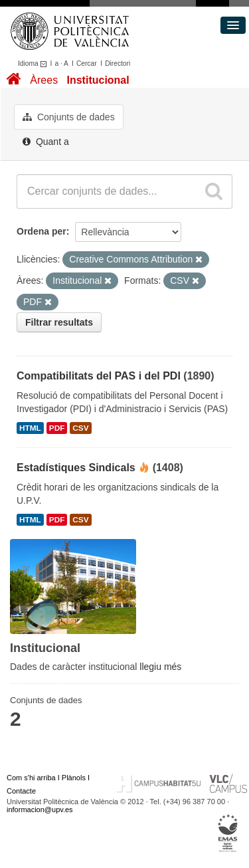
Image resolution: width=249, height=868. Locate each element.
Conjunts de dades (69, 117)
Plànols (74, 778)
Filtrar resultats (59, 322)
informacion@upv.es (40, 810)
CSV (80, 428)
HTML (30, 428)
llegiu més (160, 667)
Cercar (87, 63)
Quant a (46, 142)
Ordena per (41, 231)
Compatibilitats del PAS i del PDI (99, 376)
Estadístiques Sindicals (76, 468)
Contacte (21, 791)
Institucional (98, 80)
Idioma (34, 63)
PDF (57, 428)
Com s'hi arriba (31, 778)
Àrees (44, 80)
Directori (118, 63)
